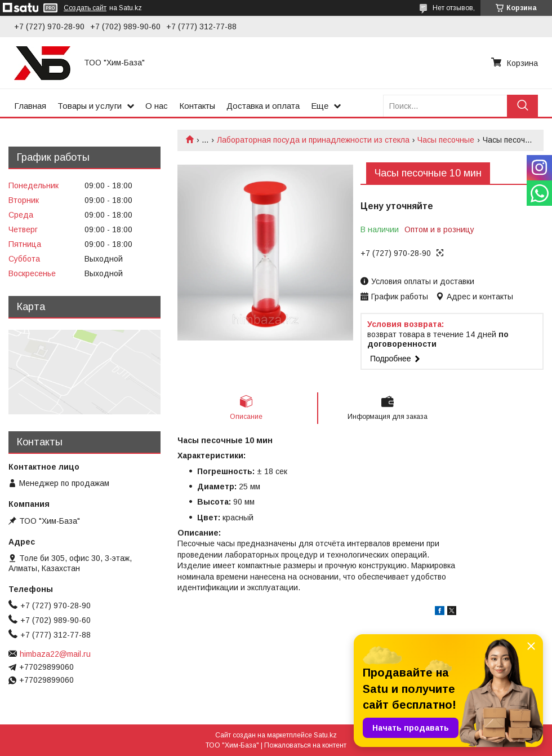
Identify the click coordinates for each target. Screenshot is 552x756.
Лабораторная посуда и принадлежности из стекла (313, 140)
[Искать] (522, 106)
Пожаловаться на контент (305, 745)
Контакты (197, 106)
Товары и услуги (90, 106)
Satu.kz (325, 735)
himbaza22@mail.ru (55, 654)
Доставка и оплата (263, 106)
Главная (30, 106)
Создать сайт (85, 8)
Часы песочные (446, 140)
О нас (157, 106)
